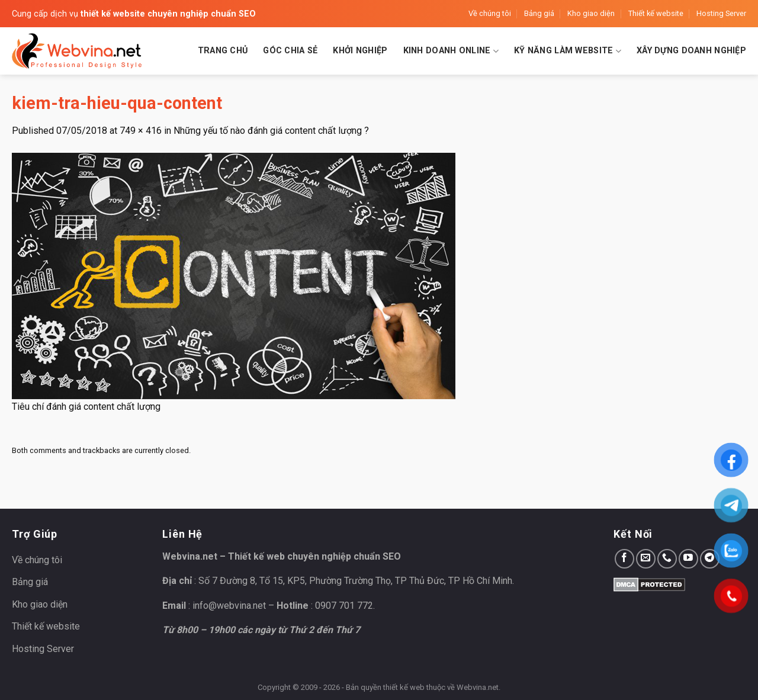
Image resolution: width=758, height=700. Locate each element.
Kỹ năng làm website (568, 51)
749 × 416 (141, 131)
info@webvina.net (229, 606)
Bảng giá (539, 13)
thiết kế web (404, 687)
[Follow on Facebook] (624, 559)
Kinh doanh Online (451, 51)
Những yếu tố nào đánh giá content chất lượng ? (271, 131)
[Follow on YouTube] (688, 559)
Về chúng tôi (490, 13)
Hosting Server (721, 13)
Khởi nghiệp (360, 51)
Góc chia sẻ (290, 51)
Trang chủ (223, 51)
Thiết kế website (656, 13)
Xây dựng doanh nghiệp (691, 51)
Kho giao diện (591, 13)
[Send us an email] (646, 559)
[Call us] (667, 559)
